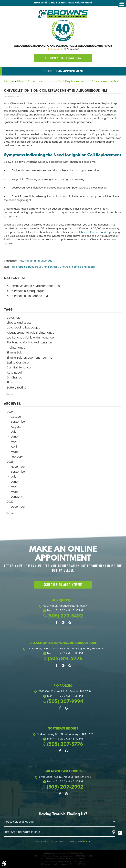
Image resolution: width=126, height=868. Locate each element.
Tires (10, 383)
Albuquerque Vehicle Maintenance (30, 333)
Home (9, 81)
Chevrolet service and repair (97, 232)
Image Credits (58, 841)
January (16, 497)
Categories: (15, 278)
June (14, 437)
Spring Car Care (18, 363)
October (16, 417)
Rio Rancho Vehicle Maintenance (29, 343)
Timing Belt (14, 353)
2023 (10, 462)
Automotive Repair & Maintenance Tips (33, 286)
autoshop (13, 318)
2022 (10, 502)
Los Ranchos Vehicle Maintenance (30, 338)
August (16, 427)
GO (120, 833)
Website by (80, 842)
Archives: (13, 404)
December (18, 507)
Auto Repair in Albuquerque (35, 261)
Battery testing (17, 388)
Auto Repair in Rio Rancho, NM (27, 296)
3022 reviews (71, 49)
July (14, 432)
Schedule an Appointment (63, 71)
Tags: (9, 310)
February (17, 457)
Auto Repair (15, 373)
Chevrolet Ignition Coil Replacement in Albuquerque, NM (74, 81)
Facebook (56, 623)
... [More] (9, 394)
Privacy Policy (42, 841)
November (18, 467)
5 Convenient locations (63, 58)
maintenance (16, 348)
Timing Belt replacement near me (29, 358)
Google (63, 623)
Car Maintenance (19, 368)
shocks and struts (19, 323)
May (14, 442)
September (18, 422)
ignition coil (51, 267)
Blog (21, 81)
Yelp (70, 623)
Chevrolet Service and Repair (78, 267)
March (15, 452)
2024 (10, 412)
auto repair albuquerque (26, 267)
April (14, 447)
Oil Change (14, 378)
